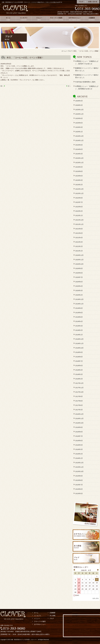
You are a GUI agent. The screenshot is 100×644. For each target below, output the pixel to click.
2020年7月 (79, 277)
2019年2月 (79, 330)
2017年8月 (79, 401)
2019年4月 (79, 321)
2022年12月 (79, 189)
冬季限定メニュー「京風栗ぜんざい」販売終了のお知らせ (87, 62)
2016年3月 (79, 449)
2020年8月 (79, 273)
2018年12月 (79, 339)
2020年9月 (79, 268)
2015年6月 (79, 489)
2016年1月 (79, 458)
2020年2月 (79, 295)
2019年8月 (79, 313)
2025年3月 (79, 127)
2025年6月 (79, 123)
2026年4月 (79, 101)
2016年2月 (79, 454)
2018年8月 (79, 357)
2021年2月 (79, 246)
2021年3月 (79, 242)
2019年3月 (79, 326)
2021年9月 (79, 229)
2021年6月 (79, 233)
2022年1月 (79, 215)
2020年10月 (79, 264)
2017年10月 (79, 392)
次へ (69, 86)
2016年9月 (79, 427)
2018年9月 (79, 352)
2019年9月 (79, 308)
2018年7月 (79, 361)
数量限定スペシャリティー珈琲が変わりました (87, 69)
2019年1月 (79, 335)
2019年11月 (79, 304)
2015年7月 (79, 485)
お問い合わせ (93, 2)
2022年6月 (79, 207)
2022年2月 (79, 211)
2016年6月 (79, 441)
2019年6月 (79, 317)
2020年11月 (79, 260)
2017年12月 (79, 383)
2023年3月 (79, 180)
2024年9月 (79, 145)
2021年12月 (79, 220)
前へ (2, 86)
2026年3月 (79, 105)
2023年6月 (79, 176)
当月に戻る (96, 598)
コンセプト (24, 19)
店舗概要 (92, 19)
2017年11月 (79, 388)
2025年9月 (79, 118)
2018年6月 (79, 366)
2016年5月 (79, 445)
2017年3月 (79, 410)
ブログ (81, 2)
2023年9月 (79, 167)
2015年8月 (79, 480)
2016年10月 (79, 423)
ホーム (8, 19)
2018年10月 (79, 348)
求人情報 (52, 616)
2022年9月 (79, 198)
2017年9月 (79, 396)
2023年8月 (79, 171)
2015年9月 (79, 476)
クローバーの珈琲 (56, 19)
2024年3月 (79, 154)
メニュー (39, 19)
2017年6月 (79, 405)
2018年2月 (79, 379)
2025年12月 (79, 110)
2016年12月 (79, 414)
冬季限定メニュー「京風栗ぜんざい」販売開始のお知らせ (87, 87)
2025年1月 (79, 132)
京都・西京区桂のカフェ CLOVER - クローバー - (24, 640)
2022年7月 (79, 202)
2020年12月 (79, 255)
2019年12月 (79, 299)
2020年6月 (79, 282)
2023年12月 (79, 158)
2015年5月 (79, 493)
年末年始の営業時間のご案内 (85, 82)
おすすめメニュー (75, 19)
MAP (91, 12)
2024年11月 (79, 140)
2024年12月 (79, 136)
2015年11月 (79, 467)
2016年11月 (79, 418)
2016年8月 (79, 432)
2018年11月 (79, 343)
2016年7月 (79, 436)
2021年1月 (79, 251)
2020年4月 (79, 286)
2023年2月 (79, 185)
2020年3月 (79, 290)
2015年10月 (79, 471)
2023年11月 (79, 163)
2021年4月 (79, 238)
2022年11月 (79, 193)
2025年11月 (79, 114)
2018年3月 (79, 374)
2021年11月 (79, 224)
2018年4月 (79, 370)
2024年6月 (79, 149)
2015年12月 (79, 463)
